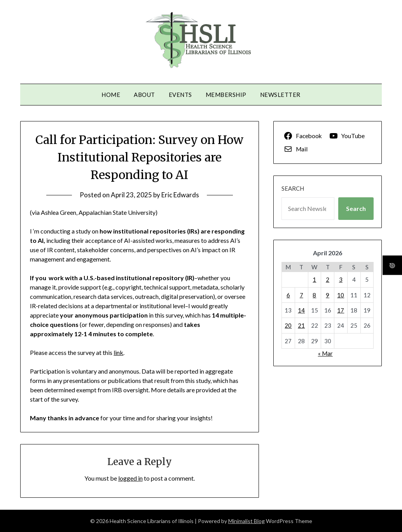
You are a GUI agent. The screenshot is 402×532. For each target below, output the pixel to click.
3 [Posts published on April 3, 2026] (341, 279)
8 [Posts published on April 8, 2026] (314, 295)
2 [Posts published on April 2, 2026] (328, 279)
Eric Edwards (180, 195)
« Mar (325, 353)
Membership (226, 95)
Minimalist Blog (246, 521)
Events (180, 95)
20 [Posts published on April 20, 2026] (288, 325)
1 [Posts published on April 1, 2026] (314, 279)
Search (293, 188)
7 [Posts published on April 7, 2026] (301, 295)
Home (111, 95)
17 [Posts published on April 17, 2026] (341, 310)
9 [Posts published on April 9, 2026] (328, 295)
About (144, 95)
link (118, 352)
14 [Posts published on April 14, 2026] (301, 310)
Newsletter (280, 95)
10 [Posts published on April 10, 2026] (341, 295)
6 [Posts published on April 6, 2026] (288, 295)
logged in (130, 478)
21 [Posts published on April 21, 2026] (301, 325)
